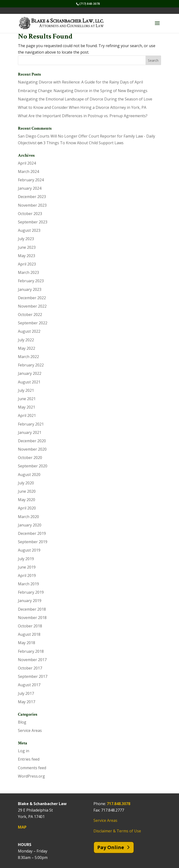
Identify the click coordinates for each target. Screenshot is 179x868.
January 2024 (30, 188)
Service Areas (30, 730)
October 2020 (30, 458)
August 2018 (29, 634)
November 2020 (32, 449)
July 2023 (26, 239)
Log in (24, 751)
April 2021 (27, 415)
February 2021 (31, 424)
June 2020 (27, 491)
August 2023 (29, 230)
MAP (22, 827)
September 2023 (33, 222)
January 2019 (30, 601)
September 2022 (33, 323)
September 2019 (33, 542)
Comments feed (32, 768)
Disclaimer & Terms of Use (117, 831)
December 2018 (32, 609)
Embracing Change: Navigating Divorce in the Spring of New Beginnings (83, 91)
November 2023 (32, 205)
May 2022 (27, 348)
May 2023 (27, 256)
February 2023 (31, 281)
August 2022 (29, 331)
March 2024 (28, 171)
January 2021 (30, 432)
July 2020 (26, 483)
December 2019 (32, 533)
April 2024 (27, 163)
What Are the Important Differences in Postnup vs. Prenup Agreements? (83, 116)
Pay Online (111, 847)
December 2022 (32, 298)
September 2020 (33, 466)
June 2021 (27, 399)
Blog (22, 722)
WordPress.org (31, 776)
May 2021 (27, 407)
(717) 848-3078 (90, 4)
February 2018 (31, 651)
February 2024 (31, 180)
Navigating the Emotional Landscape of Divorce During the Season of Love (85, 99)
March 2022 (28, 357)
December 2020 (32, 441)
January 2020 (30, 525)
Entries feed (29, 759)
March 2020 (28, 517)
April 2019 (27, 575)
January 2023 (30, 289)
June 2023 (27, 247)
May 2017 (27, 702)
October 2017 (30, 668)
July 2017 (26, 693)
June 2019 (27, 567)
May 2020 (27, 500)
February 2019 (31, 592)
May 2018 (27, 643)
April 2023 (27, 264)
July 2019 (26, 559)
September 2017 (33, 676)
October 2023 (30, 214)
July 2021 (26, 390)
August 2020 (29, 475)
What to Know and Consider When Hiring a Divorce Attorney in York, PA (82, 107)
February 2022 (31, 365)
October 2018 (30, 626)
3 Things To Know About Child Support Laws (83, 143)
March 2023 (28, 272)
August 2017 (29, 685)
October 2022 (30, 315)
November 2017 (32, 660)
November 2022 (32, 306)
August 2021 (29, 382)
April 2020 (27, 508)
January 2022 (30, 373)
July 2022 (26, 340)
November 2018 (32, 618)
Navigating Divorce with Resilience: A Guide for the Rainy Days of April (80, 82)
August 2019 (29, 550)
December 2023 (32, 197)
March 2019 (28, 584)
